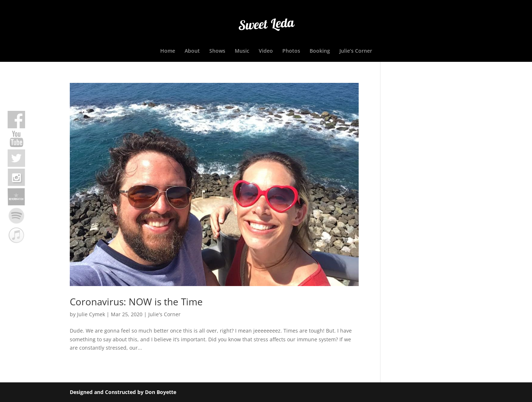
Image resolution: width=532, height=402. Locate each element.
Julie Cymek (91, 314)
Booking (320, 51)
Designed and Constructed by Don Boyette (123, 392)
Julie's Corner (164, 314)
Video (266, 51)
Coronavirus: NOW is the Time (136, 302)
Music (242, 51)
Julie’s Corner (356, 51)
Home (168, 51)
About (192, 51)
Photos (291, 51)
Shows (217, 51)
